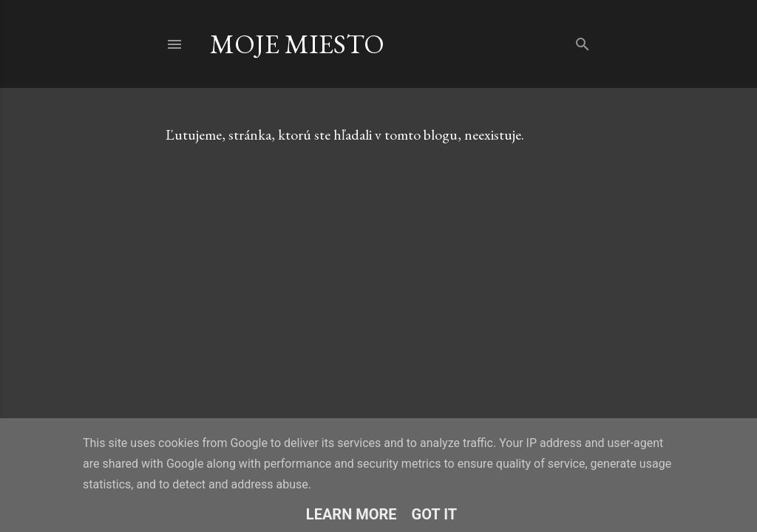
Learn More (352, 514)
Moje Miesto (297, 44)
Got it (435, 514)
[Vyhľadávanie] (583, 41)
